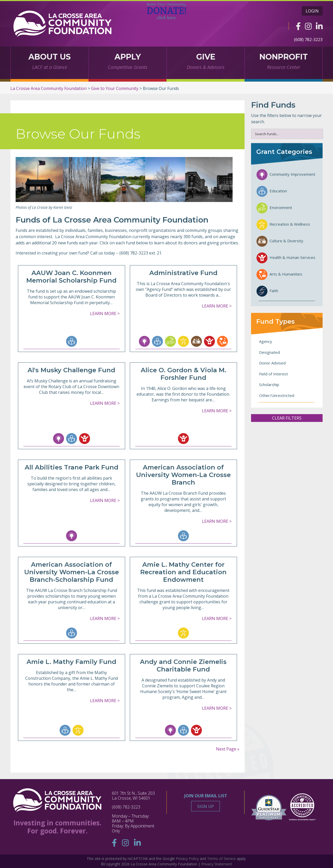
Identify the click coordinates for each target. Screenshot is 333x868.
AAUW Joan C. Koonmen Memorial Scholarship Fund (71, 277)
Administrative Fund (183, 273)
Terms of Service (221, 859)
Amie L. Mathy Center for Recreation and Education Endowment (183, 572)
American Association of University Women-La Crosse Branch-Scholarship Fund (72, 572)
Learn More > (105, 314)
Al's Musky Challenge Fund (71, 370)
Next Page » (228, 749)
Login (312, 11)
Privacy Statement (217, 864)
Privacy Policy (187, 859)
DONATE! (167, 11)
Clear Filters (287, 418)
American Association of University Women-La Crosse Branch (183, 475)
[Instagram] (308, 26)
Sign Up (206, 806)
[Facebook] (298, 26)
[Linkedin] (319, 26)
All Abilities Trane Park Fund (72, 467)
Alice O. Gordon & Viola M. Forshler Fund (183, 374)
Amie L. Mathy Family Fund (71, 662)
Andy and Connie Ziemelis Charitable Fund (183, 665)
